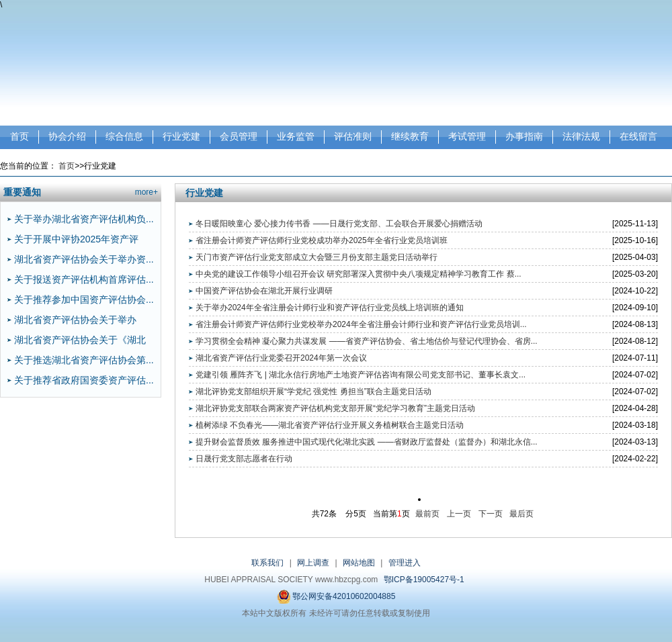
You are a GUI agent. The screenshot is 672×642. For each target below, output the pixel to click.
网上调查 (313, 563)
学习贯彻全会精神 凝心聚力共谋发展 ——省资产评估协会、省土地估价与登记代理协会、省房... (367, 341)
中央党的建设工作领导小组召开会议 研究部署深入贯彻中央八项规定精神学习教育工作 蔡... (359, 274)
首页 (19, 136)
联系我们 (267, 563)
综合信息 (124, 136)
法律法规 (581, 136)
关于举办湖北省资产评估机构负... (84, 219)
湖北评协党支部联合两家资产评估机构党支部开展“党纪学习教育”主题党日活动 (335, 408)
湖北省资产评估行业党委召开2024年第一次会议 (281, 358)
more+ (146, 192)
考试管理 (467, 136)
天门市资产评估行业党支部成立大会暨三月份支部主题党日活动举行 (317, 257)
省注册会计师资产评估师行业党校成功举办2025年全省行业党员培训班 (322, 240)
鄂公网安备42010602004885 (336, 597)
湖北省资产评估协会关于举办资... (84, 259)
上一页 (459, 514)
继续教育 (410, 136)
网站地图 (359, 563)
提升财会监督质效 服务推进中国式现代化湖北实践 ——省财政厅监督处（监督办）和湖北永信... (367, 442)
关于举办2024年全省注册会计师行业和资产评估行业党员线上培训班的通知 (330, 308)
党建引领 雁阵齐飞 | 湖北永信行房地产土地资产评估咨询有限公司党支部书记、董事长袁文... (361, 375)
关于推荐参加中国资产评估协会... (84, 300)
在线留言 (638, 136)
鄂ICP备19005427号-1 (424, 580)
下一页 (491, 514)
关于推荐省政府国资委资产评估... (84, 380)
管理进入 (405, 563)
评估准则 (353, 136)
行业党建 (181, 136)
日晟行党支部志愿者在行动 (244, 459)
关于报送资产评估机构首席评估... (84, 279)
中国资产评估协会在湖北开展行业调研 (264, 291)
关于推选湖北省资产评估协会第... (84, 360)
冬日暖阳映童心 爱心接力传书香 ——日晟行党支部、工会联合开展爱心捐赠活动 (339, 224)
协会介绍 (67, 136)
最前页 (427, 514)
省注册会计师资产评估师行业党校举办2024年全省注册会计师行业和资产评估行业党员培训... (361, 324)
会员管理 (239, 136)
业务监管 (296, 136)
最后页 (521, 514)
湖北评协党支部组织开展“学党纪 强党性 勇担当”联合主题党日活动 (313, 392)
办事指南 (524, 136)
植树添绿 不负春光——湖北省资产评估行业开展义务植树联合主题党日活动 (330, 425)
